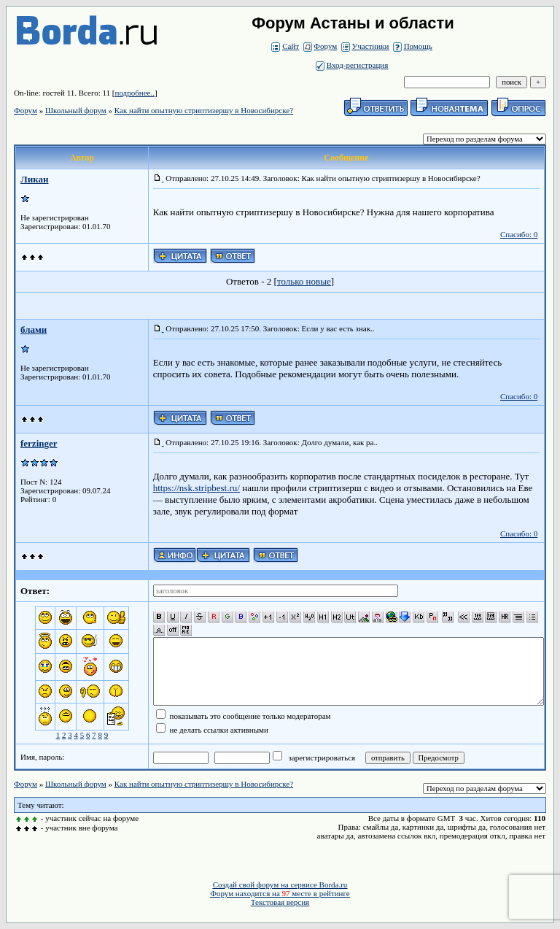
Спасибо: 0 (519, 234)
